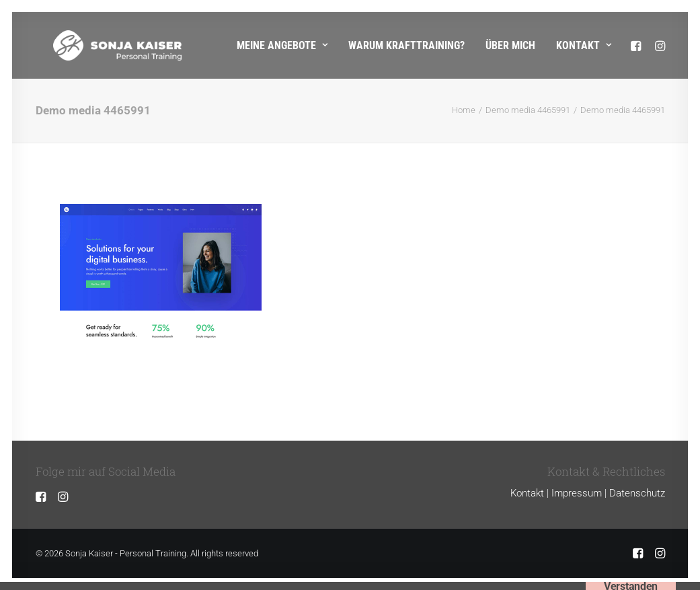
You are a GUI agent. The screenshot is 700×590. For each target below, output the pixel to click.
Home (464, 110)
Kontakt (584, 45)
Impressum (577, 493)
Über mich (510, 45)
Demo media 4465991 (528, 110)
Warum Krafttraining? (406, 45)
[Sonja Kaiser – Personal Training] (100, 45)
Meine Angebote (282, 45)
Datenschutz (637, 493)
